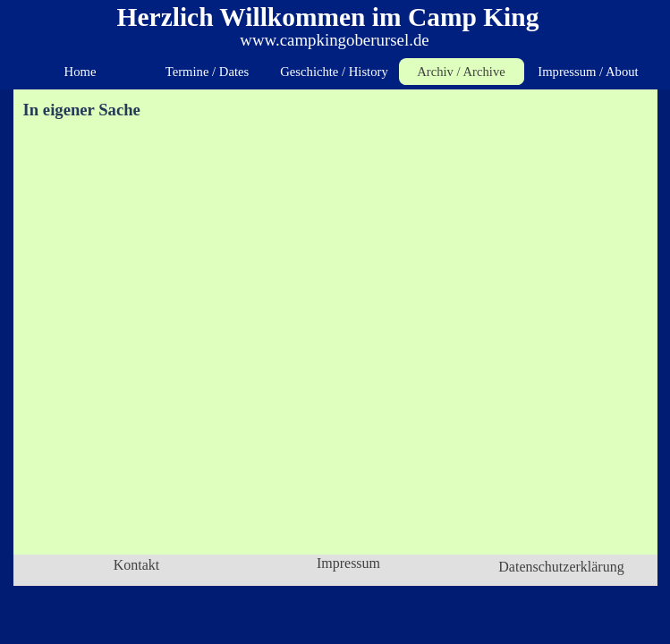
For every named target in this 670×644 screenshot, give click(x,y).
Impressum (348, 563)
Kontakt (137, 565)
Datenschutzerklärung (561, 567)
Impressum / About (588, 72)
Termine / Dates (207, 72)
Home (81, 72)
